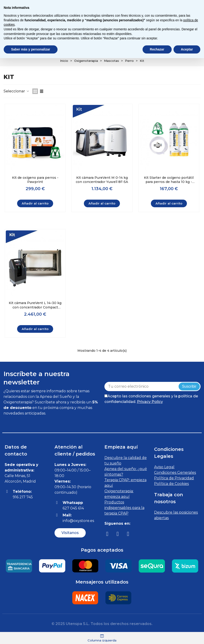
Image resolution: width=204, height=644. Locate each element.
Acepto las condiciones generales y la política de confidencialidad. (151, 399)
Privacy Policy (150, 401)
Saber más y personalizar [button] (31, 49)
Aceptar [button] (187, 49)
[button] (70, 532)
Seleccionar (17, 91)
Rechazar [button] (157, 49)
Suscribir (189, 386)
